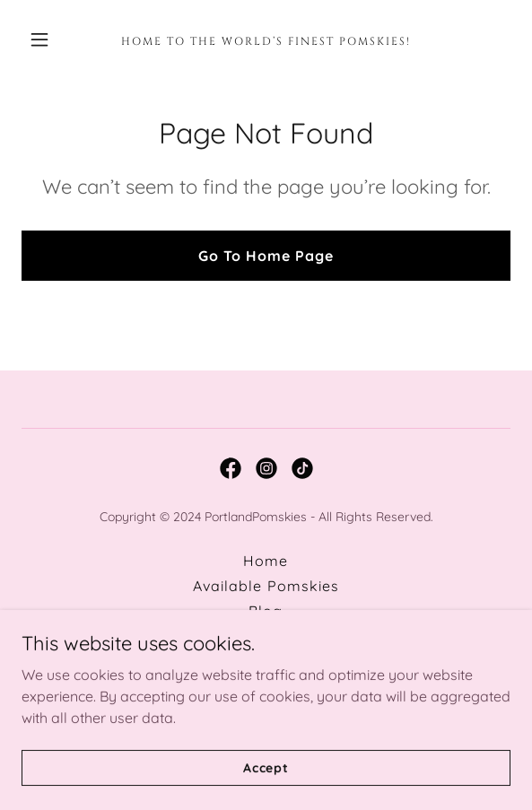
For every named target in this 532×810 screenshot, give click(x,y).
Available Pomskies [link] (266, 586)
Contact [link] (266, 636)
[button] (58, 39)
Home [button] (266, 561)
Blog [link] (266, 611)
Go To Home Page (266, 256)
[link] (266, 39)
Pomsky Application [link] (266, 661)
